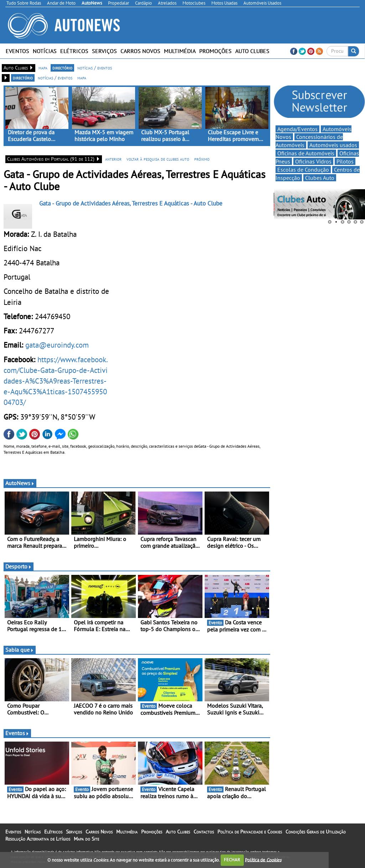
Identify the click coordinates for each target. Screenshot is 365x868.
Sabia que (20, 650)
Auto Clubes (252, 51)
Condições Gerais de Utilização (316, 832)
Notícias (45, 51)
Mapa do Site (86, 839)
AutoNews (20, 483)
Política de (263, 860)
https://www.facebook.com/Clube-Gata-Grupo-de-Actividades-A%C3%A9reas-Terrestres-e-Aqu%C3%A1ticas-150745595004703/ (56, 381)
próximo (202, 159)
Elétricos (74, 51)
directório (62, 68)
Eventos (17, 51)
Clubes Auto (320, 178)
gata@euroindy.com (57, 345)
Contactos (204, 832)
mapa (43, 68)
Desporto (19, 566)
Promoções (215, 51)
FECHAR (232, 860)
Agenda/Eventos (297, 129)
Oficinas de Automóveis (306, 153)
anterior (113, 159)
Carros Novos (140, 51)
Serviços (104, 51)
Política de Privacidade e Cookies (250, 832)
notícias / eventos (95, 68)
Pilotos (345, 161)
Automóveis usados (333, 145)
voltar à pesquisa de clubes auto (158, 159)
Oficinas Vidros (313, 161)
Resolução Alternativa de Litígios (38, 839)
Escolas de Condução (303, 170)
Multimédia (180, 51)
